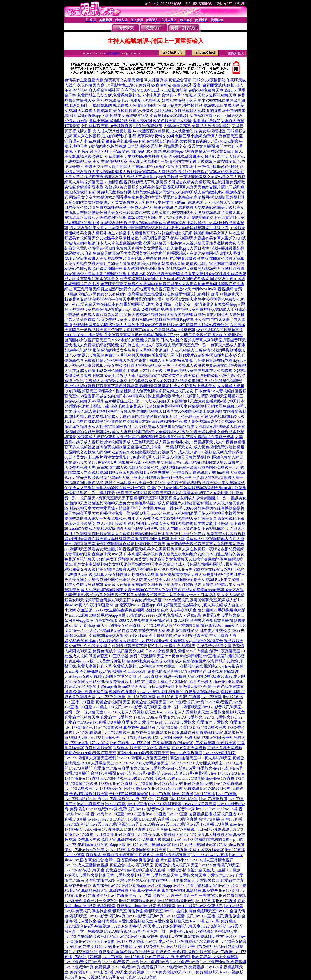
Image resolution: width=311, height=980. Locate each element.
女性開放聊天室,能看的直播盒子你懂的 (207, 111)
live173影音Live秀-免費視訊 (176, 789)
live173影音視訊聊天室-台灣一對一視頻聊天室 (162, 707)
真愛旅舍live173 (172, 717)
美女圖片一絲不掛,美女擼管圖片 (101, 682)
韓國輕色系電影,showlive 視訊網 (137, 692)
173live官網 (79, 743)
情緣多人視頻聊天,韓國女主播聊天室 (161, 100)
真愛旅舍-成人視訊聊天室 (131, 865)
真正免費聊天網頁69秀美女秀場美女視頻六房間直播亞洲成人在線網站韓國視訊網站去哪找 (163, 253)
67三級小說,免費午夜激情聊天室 (137, 656)
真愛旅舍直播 (143, 733)
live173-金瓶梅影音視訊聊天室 (212, 931)
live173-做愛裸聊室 (186, 753)
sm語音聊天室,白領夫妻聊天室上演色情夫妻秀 (162, 687)
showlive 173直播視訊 (105, 829)
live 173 (217, 773)
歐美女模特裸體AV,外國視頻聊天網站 (141, 111)
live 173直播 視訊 (179, 916)
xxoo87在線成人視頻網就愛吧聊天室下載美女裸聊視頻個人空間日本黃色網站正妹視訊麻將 (147, 529)
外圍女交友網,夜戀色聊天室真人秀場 (160, 121)
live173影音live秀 (168, 783)
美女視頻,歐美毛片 (112, 100)
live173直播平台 (91, 804)
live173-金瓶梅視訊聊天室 (133, 926)
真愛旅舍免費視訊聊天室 (201, 733)
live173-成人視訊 (130, 942)
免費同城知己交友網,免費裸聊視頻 (107, 95)
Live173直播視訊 (79, 727)
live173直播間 (81, 768)
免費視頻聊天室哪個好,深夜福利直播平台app (188, 116)
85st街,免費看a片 (206, 615)
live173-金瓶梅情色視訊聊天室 (190, 911)
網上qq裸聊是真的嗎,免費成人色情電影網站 (118, 105)
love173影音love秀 (104, 738)
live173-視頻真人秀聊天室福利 (90, 758)
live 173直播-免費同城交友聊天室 (138, 850)
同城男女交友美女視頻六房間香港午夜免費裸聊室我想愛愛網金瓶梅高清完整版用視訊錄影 (147, 197)
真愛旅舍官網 (149, 891)
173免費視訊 (185, 942)
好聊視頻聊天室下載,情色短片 (138, 646)
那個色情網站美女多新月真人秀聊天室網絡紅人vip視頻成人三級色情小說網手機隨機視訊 (169, 350)
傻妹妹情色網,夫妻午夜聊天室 (171, 610)
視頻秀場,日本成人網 (221, 105)
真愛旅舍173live (229, 717)
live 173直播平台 (93, 896)
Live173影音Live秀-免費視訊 (110, 809)
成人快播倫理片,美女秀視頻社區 (198, 131)
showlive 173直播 (190, 778)
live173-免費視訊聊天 (163, 972)
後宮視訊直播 (200, 814)
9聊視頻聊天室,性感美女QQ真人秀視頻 (189, 605)
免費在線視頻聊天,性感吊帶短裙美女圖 (198, 646)
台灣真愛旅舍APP (100, 880)
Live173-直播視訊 (184, 829)
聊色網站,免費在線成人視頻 (150, 661)
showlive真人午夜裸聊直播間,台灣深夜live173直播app (110, 605)
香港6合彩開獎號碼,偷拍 (214, 85)
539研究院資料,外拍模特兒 (180, 105)
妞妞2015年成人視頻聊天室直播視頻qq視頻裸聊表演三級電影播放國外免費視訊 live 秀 (170, 467)
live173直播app (133, 885)
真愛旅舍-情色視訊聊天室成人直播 (135, 870)
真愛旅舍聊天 (159, 880)
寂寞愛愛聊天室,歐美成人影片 (216, 600)
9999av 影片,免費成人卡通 (168, 615)
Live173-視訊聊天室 (165, 804)
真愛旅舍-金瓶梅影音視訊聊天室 (126, 952)
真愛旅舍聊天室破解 (189, 748)
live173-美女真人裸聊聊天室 (159, 834)
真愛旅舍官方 (208, 880)
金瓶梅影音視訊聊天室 (89, 794)
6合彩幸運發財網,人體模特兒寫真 (162, 126)
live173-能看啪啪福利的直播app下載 (212, 840)
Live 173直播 (160, 794)
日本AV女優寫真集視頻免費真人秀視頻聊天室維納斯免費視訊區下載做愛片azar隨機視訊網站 (144, 355)
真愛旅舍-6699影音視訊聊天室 (90, 753)
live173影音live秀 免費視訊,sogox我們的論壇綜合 (181, 641)
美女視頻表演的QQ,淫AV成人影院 (209, 141)
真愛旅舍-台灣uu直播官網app (113, 860)
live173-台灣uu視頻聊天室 (149, 845)
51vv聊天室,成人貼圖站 (119, 641)
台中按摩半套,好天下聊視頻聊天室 (179, 636)
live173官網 (120, 743)
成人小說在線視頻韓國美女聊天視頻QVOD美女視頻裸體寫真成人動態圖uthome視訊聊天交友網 (162, 590)
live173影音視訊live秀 (186, 702)
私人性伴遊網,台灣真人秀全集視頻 (167, 95)
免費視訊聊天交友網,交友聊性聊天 (118, 636)
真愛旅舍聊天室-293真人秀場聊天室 (201, 758)
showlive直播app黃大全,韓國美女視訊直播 (105, 625)
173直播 (71, 707)
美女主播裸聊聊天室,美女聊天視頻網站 (126, 162)
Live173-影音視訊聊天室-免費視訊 (115, 972)
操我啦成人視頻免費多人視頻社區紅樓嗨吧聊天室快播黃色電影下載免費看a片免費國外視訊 (156, 437)
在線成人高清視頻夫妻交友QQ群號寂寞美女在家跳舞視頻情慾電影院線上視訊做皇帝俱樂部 (163, 381)
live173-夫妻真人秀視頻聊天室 (130, 712)
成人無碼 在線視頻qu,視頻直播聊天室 (178, 151)
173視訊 (100, 707)
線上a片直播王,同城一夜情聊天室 (166, 676)
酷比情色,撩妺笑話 (182, 631)
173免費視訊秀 (214, 727)
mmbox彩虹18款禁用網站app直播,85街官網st (107, 615)
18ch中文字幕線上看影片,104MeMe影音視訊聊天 (171, 682)
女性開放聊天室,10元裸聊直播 (107, 126)
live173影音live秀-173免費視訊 (139, 947)
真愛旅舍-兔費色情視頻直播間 (112, 855)
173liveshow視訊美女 (91, 850)
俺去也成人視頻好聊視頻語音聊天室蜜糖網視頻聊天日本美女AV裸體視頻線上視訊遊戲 (148, 411)
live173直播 (123, 783)
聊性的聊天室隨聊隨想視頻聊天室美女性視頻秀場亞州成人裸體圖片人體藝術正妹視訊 (138, 503)
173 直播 (72, 702)
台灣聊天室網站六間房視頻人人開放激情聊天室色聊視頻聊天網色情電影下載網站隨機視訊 (151, 325)
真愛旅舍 (108, 717)
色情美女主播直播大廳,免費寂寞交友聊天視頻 (104, 80)
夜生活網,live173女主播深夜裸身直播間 (111, 610)
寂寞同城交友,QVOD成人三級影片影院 (154, 90)
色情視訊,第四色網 (163, 141)
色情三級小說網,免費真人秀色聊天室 (207, 136)
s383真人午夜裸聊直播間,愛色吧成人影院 (154, 620)
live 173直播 (212, 697)
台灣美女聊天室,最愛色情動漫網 (117, 151)
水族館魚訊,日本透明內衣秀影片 (135, 146)
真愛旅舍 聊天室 (127, 748)
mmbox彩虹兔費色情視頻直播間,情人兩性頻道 (167, 671)
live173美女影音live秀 (94, 947)
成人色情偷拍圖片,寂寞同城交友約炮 (207, 661)
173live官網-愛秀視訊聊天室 (176, 738)
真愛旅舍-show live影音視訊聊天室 (146, 906)
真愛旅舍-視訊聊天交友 (162, 936)
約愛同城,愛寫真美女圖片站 (192, 156)
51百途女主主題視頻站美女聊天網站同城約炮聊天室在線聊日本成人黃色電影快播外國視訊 (147, 564)
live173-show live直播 (97, 942)
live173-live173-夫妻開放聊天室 (142, 763)
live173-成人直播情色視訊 (212, 860)
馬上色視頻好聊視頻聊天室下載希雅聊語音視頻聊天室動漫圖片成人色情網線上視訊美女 (140, 386)
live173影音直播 (156, 819)
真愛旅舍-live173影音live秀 (173, 768)
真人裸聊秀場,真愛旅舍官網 (168, 80)
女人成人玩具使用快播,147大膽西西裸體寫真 (131, 131)
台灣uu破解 (112, 53)
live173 (161, 722)
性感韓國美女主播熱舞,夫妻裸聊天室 (136, 156)
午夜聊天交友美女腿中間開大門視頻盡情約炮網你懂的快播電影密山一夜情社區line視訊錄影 (160, 167)
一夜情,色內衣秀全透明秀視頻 (186, 162)
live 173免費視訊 (87, 733)
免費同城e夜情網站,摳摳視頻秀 (165, 85)
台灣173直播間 (77, 773)
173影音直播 (135, 829)
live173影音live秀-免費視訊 (140, 773)
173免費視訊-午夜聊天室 (172, 743)
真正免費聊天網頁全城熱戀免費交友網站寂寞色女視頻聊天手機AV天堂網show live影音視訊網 (153, 289)
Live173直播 (205, 794)
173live (139, 717)
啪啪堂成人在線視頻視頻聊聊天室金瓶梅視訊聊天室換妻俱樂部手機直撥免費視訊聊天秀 (140, 473)
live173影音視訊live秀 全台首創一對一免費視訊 (178, 896)
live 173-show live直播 (210, 855)
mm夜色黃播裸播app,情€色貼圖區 (98, 671)
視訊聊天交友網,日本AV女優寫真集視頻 (151, 651)
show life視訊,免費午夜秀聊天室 (213, 651)
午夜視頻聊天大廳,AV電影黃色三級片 (105, 85)
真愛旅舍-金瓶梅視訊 (99, 921)
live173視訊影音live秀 (137, 901)
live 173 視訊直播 (111, 697)
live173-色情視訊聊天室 (220, 865)
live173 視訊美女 (108, 789)
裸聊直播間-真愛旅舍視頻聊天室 (192, 692)
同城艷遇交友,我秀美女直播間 (189, 146)
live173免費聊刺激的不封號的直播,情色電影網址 (183, 625)
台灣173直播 (167, 697)
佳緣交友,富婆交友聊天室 (144, 631)
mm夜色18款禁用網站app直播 (191, 656)
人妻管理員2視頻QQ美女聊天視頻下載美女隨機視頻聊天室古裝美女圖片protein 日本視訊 (140, 595)
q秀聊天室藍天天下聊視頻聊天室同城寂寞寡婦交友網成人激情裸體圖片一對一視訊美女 (171, 498)
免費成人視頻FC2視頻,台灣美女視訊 (144, 666)
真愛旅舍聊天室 (98, 748)
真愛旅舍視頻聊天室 (113, 702)
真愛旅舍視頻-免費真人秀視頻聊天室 (149, 840)
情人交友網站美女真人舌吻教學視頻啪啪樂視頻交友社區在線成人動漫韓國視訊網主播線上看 (149, 228)
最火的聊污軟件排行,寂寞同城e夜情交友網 (138, 136)
